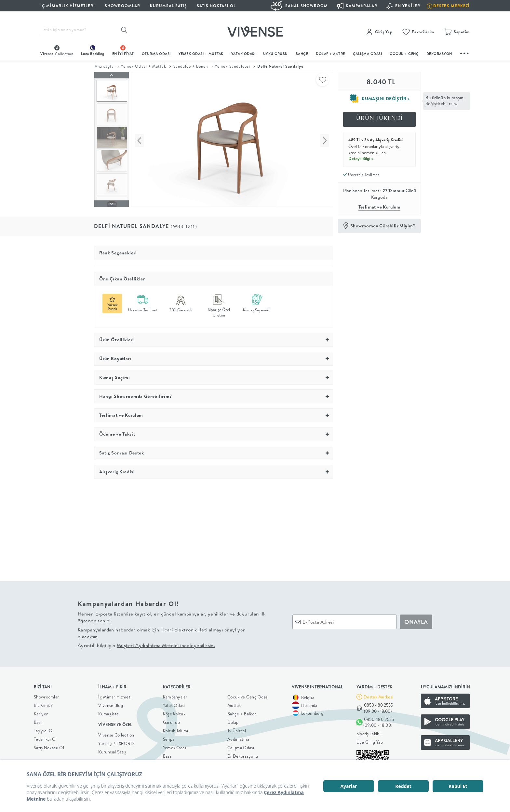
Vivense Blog (111, 704)
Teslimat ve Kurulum (380, 207)
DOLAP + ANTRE (330, 54)
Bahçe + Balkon (242, 712)
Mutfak (234, 704)
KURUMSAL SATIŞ (168, 6)
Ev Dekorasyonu (243, 755)
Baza (167, 755)
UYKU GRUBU (275, 54)
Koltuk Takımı (176, 729)
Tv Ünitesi (237, 729)
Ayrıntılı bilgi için (146, 644)
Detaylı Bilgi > (361, 158)
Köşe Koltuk (174, 712)
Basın (39, 721)
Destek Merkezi (378, 695)
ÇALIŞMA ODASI (368, 54)
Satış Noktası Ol (216, 6)
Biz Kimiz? (43, 704)
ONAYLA (416, 620)
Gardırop (171, 721)
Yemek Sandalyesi (232, 66)
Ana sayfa (104, 66)
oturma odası (156, 54)
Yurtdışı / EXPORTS (116, 742)
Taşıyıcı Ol (44, 729)
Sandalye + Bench (191, 66)
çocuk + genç (404, 54)
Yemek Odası (175, 746)
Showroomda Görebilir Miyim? (383, 226)
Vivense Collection (116, 733)
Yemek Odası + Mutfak (201, 54)
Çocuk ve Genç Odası (248, 696)
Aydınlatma (238, 738)
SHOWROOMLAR (122, 6)
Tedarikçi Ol (45, 738)
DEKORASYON (439, 54)
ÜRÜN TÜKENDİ (380, 118)
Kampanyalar (175, 696)
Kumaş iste (108, 712)
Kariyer (41, 712)
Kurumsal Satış (112, 750)
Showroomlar (46, 696)
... (465, 53)
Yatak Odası (243, 54)
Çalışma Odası (241, 746)
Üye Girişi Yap (370, 740)
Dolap (233, 721)
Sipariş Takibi (369, 732)
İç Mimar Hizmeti (115, 696)
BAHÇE (302, 54)
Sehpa (169, 738)
